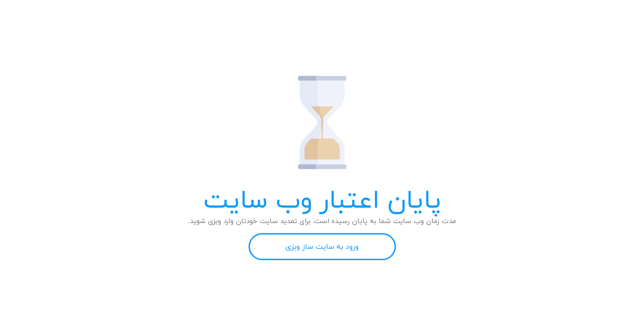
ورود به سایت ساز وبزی (322, 247)
